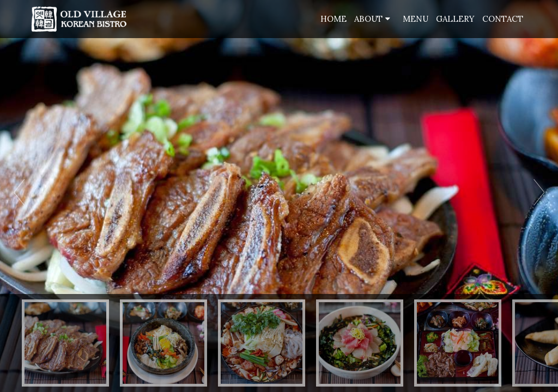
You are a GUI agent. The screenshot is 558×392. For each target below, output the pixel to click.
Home (333, 19)
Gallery (455, 19)
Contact (503, 19)
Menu (416, 19)
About (368, 19)
